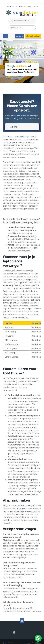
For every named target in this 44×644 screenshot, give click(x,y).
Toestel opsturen (11, 7)
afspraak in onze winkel (28, 508)
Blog (30, 7)
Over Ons (23, 7)
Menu (5, 36)
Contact (36, 7)
